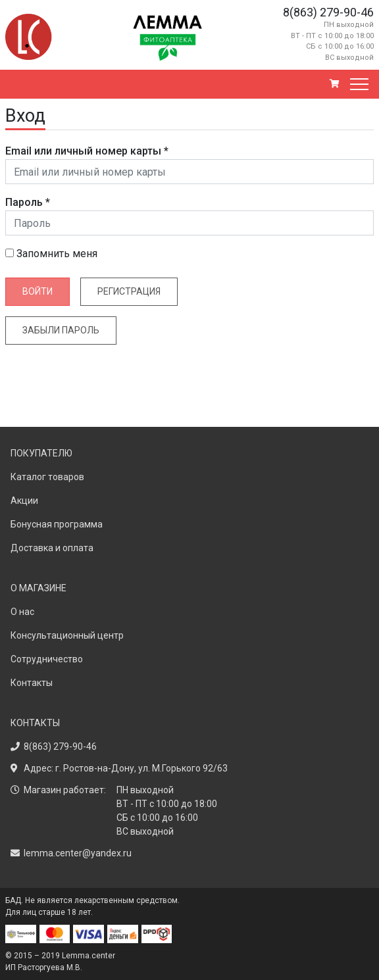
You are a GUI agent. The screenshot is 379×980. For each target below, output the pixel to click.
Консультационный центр (67, 635)
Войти (38, 291)
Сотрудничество (47, 659)
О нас (22, 612)
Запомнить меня (51, 254)
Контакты (32, 683)
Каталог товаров (47, 477)
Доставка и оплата (52, 548)
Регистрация (129, 291)
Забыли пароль (61, 330)
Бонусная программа (57, 524)
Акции (24, 501)
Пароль (28, 202)
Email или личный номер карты (87, 151)
